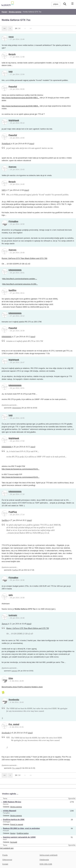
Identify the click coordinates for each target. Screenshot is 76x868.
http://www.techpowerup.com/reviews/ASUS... (21, 469)
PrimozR (6, 831)
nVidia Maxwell (10, 811)
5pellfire (13, 290)
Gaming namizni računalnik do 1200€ (19, 837)
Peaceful (13, 87)
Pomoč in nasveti (17, 825)
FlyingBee (14, 221)
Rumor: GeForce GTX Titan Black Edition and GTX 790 (24, 258)
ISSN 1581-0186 (46, 864)
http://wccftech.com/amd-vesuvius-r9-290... (20, 284)
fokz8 (5, 839)
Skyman (6, 804)
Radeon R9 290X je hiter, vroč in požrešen (21, 828)
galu (11, 595)
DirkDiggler (7, 822)
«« (5, 28)
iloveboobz (14, 700)
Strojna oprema (16, 807)
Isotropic (13, 615)
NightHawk (14, 120)
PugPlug (13, 512)
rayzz (11, 37)
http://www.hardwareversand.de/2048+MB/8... (20, 106)
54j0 (11, 72)
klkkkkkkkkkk (15, 270)
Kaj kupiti (14, 842)
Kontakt (5, 864)
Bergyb (12, 54)
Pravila (5, 855)
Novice (13, 833)
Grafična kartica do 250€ (14, 819)
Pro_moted (14, 724)
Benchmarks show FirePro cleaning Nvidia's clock (22, 687)
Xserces (13, 167)
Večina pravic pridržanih (48, 855)
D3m (11, 678)
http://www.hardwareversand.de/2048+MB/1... (20, 98)
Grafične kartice (23, 833)
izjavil (32, 144)
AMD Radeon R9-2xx (12, 802)
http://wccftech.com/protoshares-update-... (20, 279)
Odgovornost (7, 860)
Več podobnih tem (7, 848)
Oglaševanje (44, 860)
